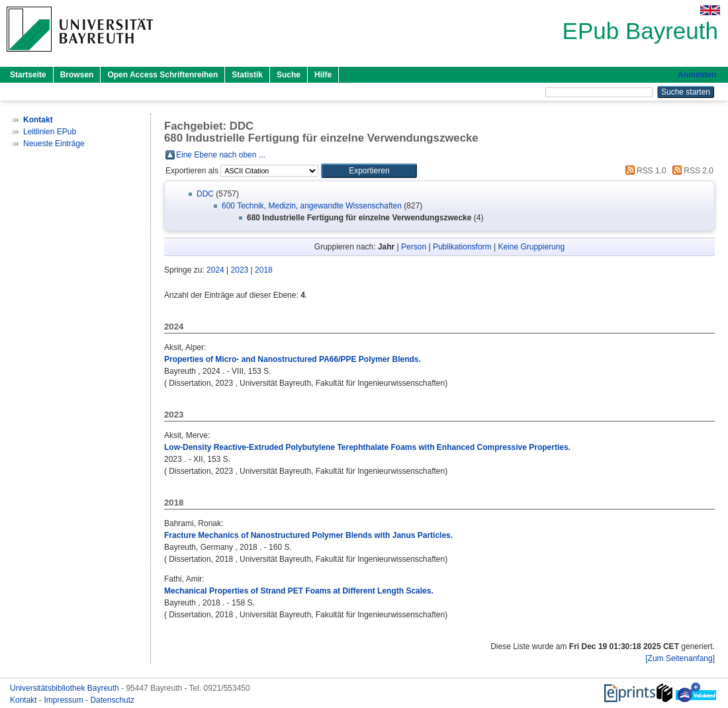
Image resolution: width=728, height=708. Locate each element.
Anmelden (697, 75)
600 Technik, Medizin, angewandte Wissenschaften (312, 206)
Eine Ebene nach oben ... (221, 155)
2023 (240, 270)
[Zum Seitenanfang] (680, 658)
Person (414, 247)
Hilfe (323, 75)
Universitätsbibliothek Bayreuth (66, 688)
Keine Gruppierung (531, 247)
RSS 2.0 (691, 171)
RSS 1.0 (644, 171)
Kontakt (24, 700)
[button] (369, 171)
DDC (205, 194)
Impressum (65, 700)
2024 (215, 270)
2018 (264, 270)
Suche (289, 75)
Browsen (77, 75)
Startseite (28, 75)
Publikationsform (462, 247)
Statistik (247, 75)
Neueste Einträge (54, 144)
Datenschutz (112, 700)
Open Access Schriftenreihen (162, 75)
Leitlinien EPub (50, 132)
